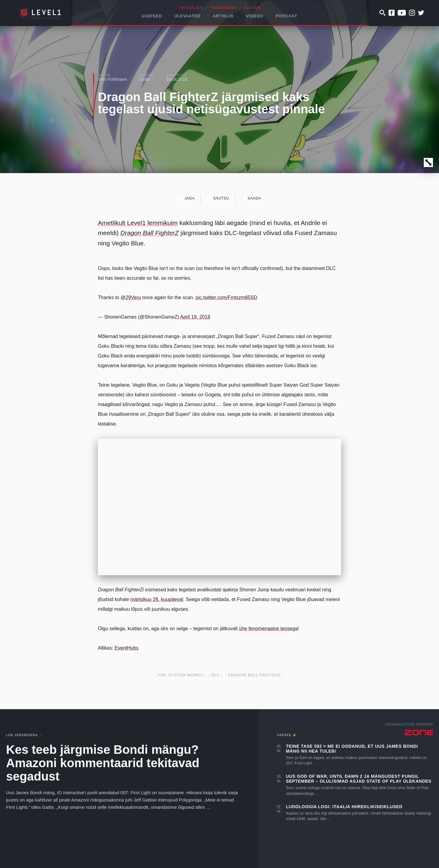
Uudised (152, 16)
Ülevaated (187, 16)
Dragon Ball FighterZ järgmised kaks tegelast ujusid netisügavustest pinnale (211, 103)
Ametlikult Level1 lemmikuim (138, 223)
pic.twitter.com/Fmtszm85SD (226, 297)
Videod (255, 16)
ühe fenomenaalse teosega (268, 629)
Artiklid (223, 16)
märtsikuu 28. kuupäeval (157, 599)
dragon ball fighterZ (254, 675)
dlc (216, 675)
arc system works (181, 675)
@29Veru (131, 297)
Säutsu (218, 198)
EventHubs (126, 648)
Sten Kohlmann (112, 79)
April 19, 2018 (195, 317)
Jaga (187, 198)
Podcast (287, 16)
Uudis (145, 79)
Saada (251, 198)
